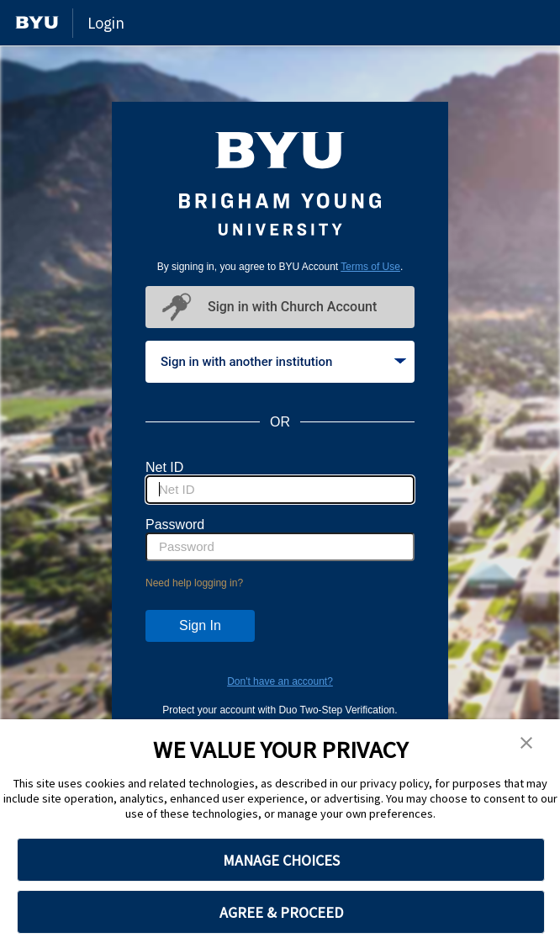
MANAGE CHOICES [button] (281, 860)
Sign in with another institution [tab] (283, 362)
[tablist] (280, 362)
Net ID (164, 467)
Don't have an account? (280, 681)
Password (175, 525)
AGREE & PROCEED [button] (281, 912)
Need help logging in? (194, 583)
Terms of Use (370, 267)
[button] (526, 744)
